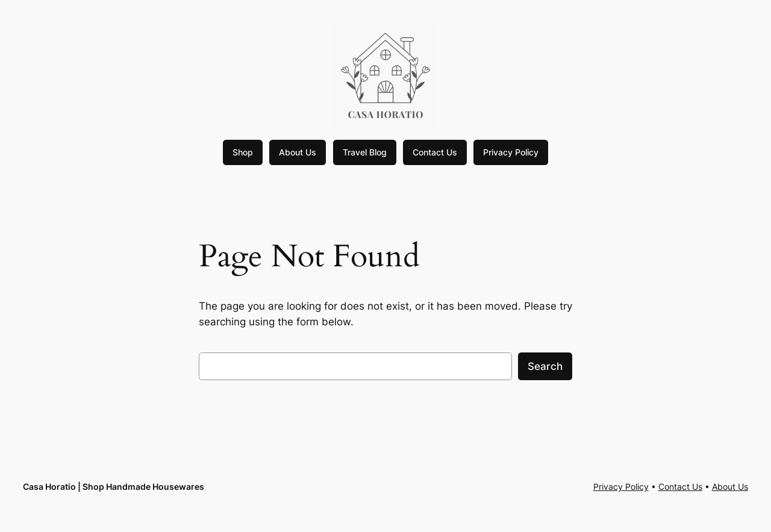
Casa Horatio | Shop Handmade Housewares (114, 487)
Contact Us (435, 152)
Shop (243, 152)
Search (545, 366)
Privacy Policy (511, 152)
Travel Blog (365, 152)
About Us (298, 152)
